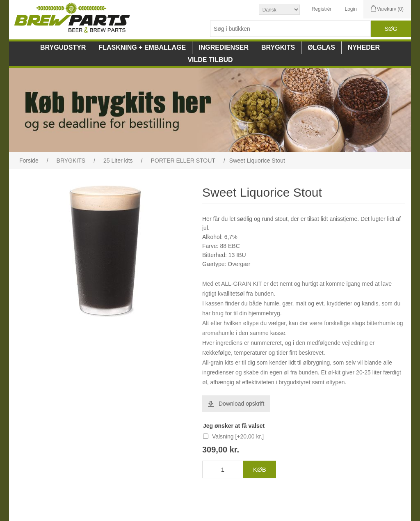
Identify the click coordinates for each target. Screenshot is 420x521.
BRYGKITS (278, 47)
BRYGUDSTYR (63, 47)
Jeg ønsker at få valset (234, 426)
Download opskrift (241, 404)
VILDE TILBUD (210, 60)
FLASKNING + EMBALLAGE (142, 47)
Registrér (322, 9)
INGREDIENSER (224, 47)
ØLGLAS (321, 47)
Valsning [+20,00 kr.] (238, 436)
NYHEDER (364, 47)
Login (350, 9)
